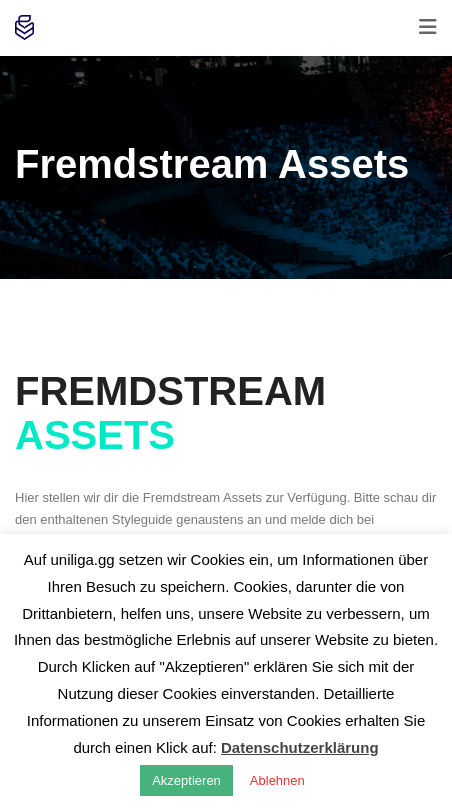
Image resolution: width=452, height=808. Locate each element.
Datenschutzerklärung (300, 747)
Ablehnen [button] (277, 780)
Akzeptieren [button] (186, 780)
